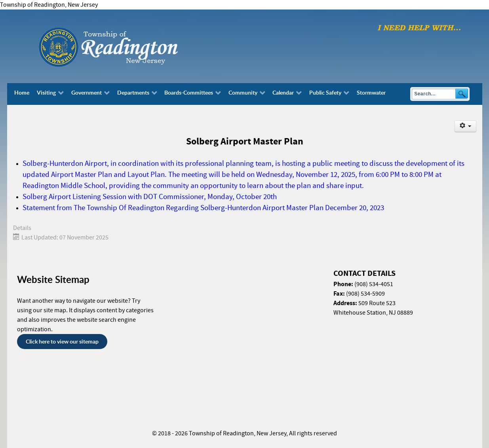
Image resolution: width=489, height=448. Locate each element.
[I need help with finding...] (419, 27)
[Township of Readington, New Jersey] (130, 46)
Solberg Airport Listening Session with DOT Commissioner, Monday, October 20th (150, 197)
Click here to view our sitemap (62, 341)
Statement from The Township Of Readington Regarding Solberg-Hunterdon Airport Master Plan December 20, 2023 (203, 208)
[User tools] (465, 126)
